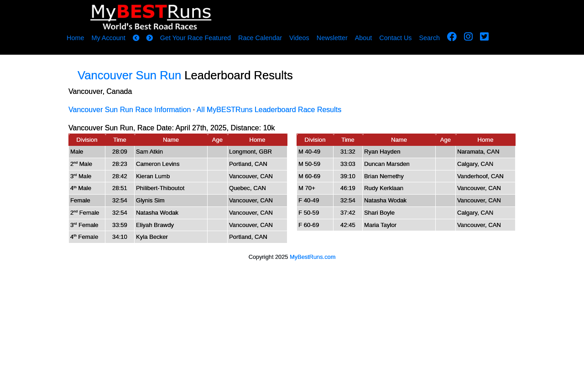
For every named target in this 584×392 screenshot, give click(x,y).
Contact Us (395, 38)
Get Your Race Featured (196, 38)
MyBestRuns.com (313, 257)
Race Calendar (260, 38)
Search (430, 38)
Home (75, 38)
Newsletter (332, 38)
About (364, 38)
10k (269, 128)
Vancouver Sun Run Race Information (130, 110)
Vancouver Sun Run (129, 75)
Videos (299, 38)
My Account (108, 38)
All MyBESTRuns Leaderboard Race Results (269, 110)
